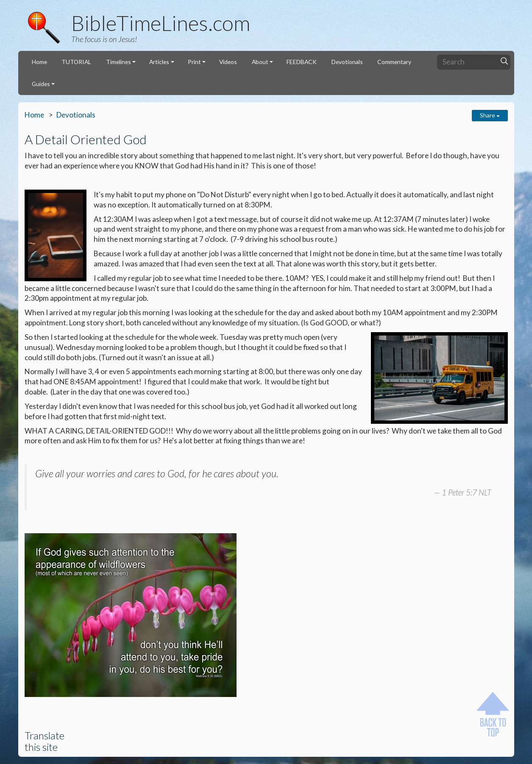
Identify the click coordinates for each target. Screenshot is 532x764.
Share (490, 115)
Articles (159, 62)
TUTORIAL (76, 62)
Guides (41, 84)
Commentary (394, 62)
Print (194, 62)
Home (39, 62)
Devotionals (347, 62)
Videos (228, 62)
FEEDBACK (302, 62)
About (260, 62)
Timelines (118, 62)
